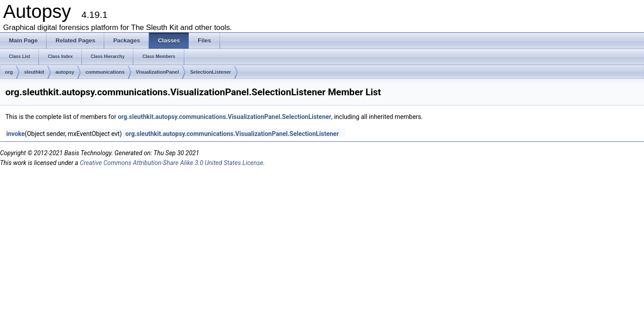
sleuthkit (34, 72)
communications (105, 72)
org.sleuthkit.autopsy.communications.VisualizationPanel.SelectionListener (224, 117)
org (9, 72)
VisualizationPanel (157, 72)
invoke (15, 134)
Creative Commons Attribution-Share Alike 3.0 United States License (171, 163)
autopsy (65, 72)
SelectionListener (211, 72)
